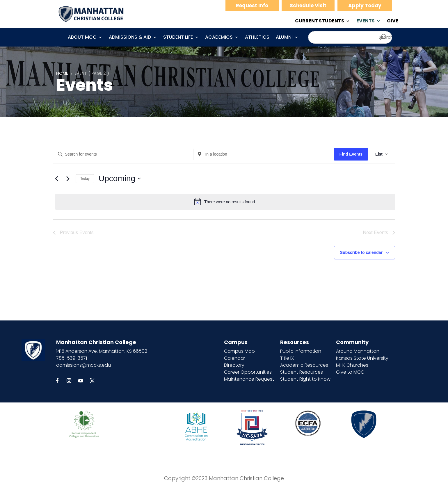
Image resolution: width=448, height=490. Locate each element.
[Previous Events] (56, 179)
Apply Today (365, 6)
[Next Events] (68, 179)
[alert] (225, 202)
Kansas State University (362, 358)
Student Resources (302, 372)
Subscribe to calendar (361, 252)
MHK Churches (352, 365)
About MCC (82, 38)
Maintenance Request (249, 379)
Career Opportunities (248, 372)
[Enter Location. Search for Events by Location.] (263, 154)
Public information (301, 351)
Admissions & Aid (130, 38)
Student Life (178, 38)
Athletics (257, 38)
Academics (219, 38)
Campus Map (239, 351)
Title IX (287, 358)
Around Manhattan (358, 351)
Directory (234, 365)
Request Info (252, 6)
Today (85, 179)
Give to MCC (350, 372)
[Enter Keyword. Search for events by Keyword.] (123, 154)
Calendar (235, 358)
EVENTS (366, 22)
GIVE (393, 22)
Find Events (351, 154)
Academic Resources (304, 365)
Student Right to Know (305, 379)
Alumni (284, 38)
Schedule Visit (308, 6)
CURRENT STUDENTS (320, 22)
